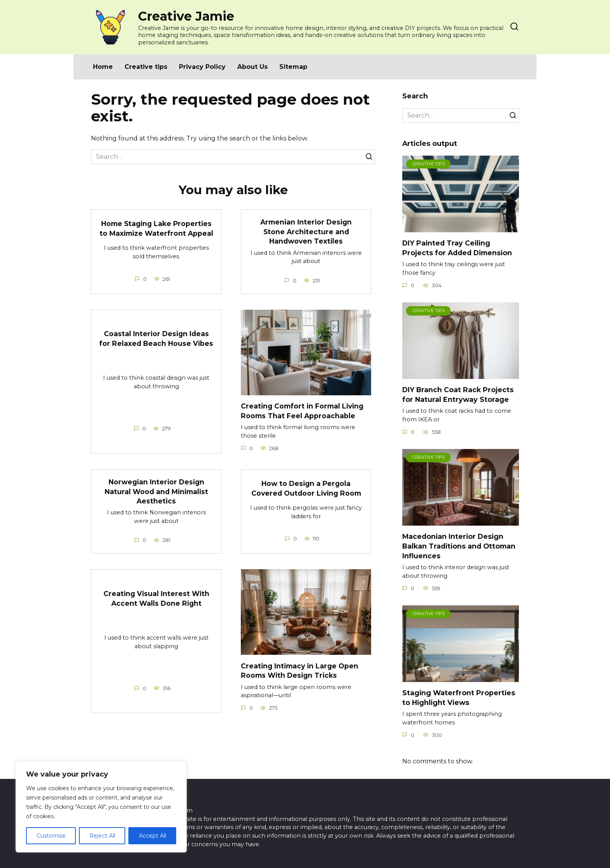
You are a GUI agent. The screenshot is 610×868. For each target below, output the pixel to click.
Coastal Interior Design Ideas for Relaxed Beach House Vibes (156, 338)
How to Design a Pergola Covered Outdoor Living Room (306, 488)
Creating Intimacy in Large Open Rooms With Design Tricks (300, 671)
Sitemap (293, 67)
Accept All (152, 836)
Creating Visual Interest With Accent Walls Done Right (156, 598)
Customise (51, 836)
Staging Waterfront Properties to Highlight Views (459, 698)
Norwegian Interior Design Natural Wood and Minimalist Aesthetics (156, 491)
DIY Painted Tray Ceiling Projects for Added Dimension (457, 248)
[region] (101, 807)
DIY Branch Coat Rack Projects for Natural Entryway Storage (458, 395)
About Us (252, 67)
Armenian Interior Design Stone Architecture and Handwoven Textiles (306, 231)
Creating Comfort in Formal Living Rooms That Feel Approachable (303, 411)
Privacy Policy (202, 67)
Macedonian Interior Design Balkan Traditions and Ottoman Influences (459, 546)
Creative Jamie (186, 16)
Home (103, 67)
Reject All (102, 836)
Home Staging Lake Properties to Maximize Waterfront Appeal (156, 228)
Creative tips (146, 67)
